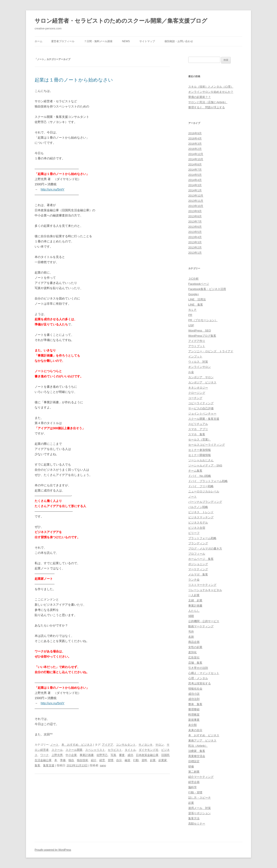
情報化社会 (195, 689)
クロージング (197, 393)
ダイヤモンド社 (149, 750)
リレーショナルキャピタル (205, 590)
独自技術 (82, 760)
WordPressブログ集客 (202, 336)
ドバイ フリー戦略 (201, 486)
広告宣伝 (194, 657)
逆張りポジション (200, 813)
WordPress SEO (200, 331)
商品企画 (194, 642)
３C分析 (193, 279)
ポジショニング (198, 564)
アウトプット (197, 346)
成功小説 (194, 694)
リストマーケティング (202, 585)
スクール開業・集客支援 (204, 419)
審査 (122, 755)
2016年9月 (195, 133)
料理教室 (194, 715)
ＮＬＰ (192, 310)
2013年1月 (195, 253)
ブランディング (198, 543)
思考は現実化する (200, 683)
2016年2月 (195, 149)
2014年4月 (195, 180)
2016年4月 (195, 139)
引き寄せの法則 (198, 668)
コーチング (195, 398)
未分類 (192, 725)
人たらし (194, 611)
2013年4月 (195, 237)
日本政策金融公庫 (147, 755)
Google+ (194, 294)
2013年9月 (195, 211)
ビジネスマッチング (201, 517)
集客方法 (194, 818)
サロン (160, 745)
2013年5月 (195, 232)
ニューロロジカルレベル (204, 491)
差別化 (192, 652)
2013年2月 (195, 247)
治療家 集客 (197, 751)
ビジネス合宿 (197, 528)
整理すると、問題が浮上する (207, 107)
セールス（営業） (200, 440)
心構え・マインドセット (204, 673)
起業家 (163, 760)
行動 (136, 760)
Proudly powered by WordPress (53, 850)
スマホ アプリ (198, 429)
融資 (127, 760)
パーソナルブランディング (205, 502)
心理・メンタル (198, 678)
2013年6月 (195, 227)
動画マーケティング (201, 626)
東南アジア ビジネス (202, 741)
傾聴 (191, 616)
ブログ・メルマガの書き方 (205, 549)
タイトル (130, 750)
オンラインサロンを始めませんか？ (211, 92)
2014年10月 (196, 159)
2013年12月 (196, 196)
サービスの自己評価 (201, 408)
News (126, 41)
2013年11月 (196, 201)
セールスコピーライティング (207, 445)
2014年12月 (196, 154)
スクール (57, 750)
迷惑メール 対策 (200, 808)
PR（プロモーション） (203, 320)
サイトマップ (147, 41)
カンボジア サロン (201, 377)
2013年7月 (195, 222)
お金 (191, 372)
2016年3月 (195, 144)
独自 (71, 760)
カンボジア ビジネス (202, 382)
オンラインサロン (200, 367)
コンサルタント (126, 745)
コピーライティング (201, 403)
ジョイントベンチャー (202, 414)
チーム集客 (195, 471)
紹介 (94, 760)
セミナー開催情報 (200, 455)
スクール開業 (74, 750)
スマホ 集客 (197, 434)
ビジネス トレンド (201, 512)
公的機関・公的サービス (204, 621)
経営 (102, 760)
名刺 (191, 637)
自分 (119, 760)
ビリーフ (194, 533)
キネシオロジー (198, 388)
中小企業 (71, 755)
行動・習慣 (195, 792)
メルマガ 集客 (198, 574)
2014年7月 (195, 170)
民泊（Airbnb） (198, 746)
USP (191, 325)
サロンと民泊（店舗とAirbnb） (208, 102)
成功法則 (194, 699)
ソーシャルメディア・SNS (205, 465)
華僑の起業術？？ (200, 97)
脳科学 (192, 787)
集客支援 (49, 765)
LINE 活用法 (197, 299)
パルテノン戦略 (198, 507)
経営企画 (194, 782)
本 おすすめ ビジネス (77, 745)
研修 (191, 766)
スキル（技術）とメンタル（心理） (211, 87)
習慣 (111, 760)
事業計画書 (87, 755)
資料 (144, 760)
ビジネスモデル (198, 523)
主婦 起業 (195, 600)
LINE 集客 (196, 305)
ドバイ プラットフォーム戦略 (208, 481)
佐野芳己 (102, 755)
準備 (63, 760)
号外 (191, 632)
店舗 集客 (195, 663)
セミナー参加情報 (200, 450)
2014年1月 (195, 190)
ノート (54, 745)
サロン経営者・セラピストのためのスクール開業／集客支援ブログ (121, 21)
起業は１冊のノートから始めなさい (74, 80)
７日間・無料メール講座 (98, 41)
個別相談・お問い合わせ (179, 41)
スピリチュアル (198, 424)
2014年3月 (195, 185)
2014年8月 (195, 164)
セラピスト (115, 750)
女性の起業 (195, 647)
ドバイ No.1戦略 (200, 476)
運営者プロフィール (63, 41)
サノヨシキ (146, 745)
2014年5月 (195, 175)
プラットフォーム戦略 (202, 538)
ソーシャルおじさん (201, 460)
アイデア (108, 745)
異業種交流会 (197, 756)
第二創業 (194, 772)
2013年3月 (195, 242)
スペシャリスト (95, 750)
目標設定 (194, 761)
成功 (130, 755)
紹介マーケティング (201, 777)
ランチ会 (194, 580)
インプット (195, 356)
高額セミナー (197, 824)
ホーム (39, 41)
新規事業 (194, 720)
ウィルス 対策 (198, 362)
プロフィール (197, 554)
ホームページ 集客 (201, 559)
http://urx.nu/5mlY (53, 189)
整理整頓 (194, 709)
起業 (153, 760)
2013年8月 (195, 216)
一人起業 (194, 595)
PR (190, 315)
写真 (113, 755)
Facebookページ (199, 284)
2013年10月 (196, 206)
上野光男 (57, 755)
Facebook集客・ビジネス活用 (207, 289)
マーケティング (198, 569)
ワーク (44, 755)
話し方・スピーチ (200, 798)
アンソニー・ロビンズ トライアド (211, 351)
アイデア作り (197, 341)
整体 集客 (195, 704)
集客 (37, 765)
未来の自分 (195, 730)
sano (103, 765)
